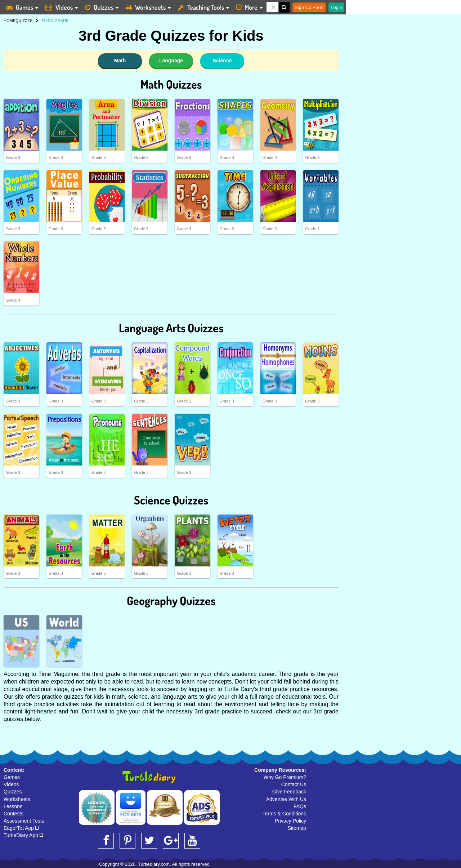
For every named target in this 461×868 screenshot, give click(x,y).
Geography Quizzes (171, 600)
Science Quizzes (171, 500)
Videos (11, 784)
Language (171, 61)
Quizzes (13, 792)
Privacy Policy (290, 821)
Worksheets (17, 799)
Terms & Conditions (284, 814)
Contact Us (294, 784)
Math (120, 61)
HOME (10, 21)
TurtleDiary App (23, 835)
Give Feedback (289, 792)
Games (12, 777)
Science (222, 61)
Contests (14, 814)
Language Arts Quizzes (171, 328)
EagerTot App (21, 828)
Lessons (13, 806)
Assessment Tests (24, 821)
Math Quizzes (171, 84)
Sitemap (297, 828)
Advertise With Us (286, 799)
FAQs (300, 806)
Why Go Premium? (285, 777)
